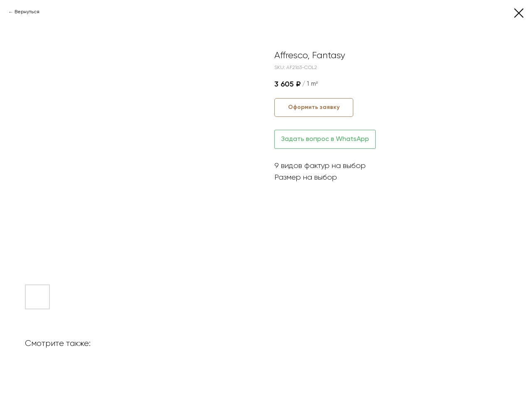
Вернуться (27, 12)
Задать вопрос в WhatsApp (325, 139)
